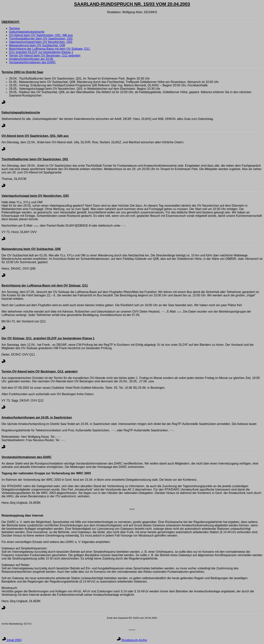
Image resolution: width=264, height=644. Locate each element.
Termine (14, 28)
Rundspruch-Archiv (132, 640)
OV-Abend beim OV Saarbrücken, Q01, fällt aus (41, 35)
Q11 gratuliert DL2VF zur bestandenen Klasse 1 (41, 52)
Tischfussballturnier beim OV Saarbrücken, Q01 (41, 39)
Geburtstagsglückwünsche (27, 32)
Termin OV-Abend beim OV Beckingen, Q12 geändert (45, 56)
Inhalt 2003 (12, 640)
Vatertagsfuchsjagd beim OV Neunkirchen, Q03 (41, 42)
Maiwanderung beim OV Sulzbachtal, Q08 (37, 45)
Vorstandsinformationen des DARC (32, 62)
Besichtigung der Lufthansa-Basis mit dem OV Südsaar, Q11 (49, 49)
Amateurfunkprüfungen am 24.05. (31, 59)
